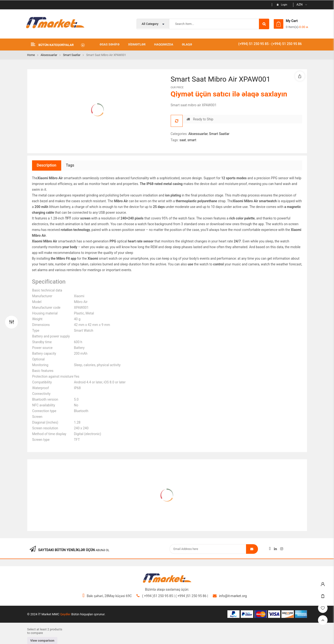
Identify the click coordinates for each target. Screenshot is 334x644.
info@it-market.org (233, 596)
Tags (70, 165)
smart (192, 140)
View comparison (42, 641)
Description (47, 165)
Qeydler (66, 614)
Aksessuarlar (49, 55)
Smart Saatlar (72, 55)
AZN (300, 4)
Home (31, 55)
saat (183, 140)
